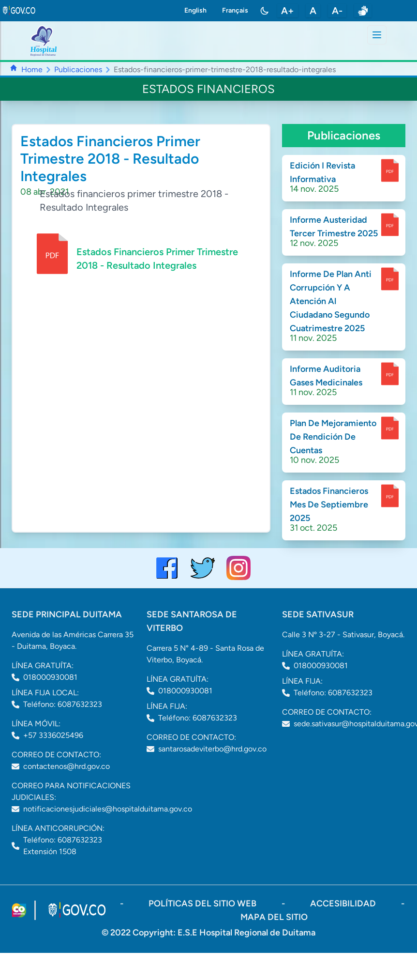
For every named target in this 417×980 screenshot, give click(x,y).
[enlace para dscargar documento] (390, 170)
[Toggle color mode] (265, 11)
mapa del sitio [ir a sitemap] (274, 917)
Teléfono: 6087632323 (63, 704)
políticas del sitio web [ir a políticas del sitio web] (203, 903)
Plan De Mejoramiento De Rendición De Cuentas (333, 437)
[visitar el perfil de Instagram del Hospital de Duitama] (238, 568)
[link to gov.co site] (19, 11)
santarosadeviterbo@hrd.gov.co (212, 749)
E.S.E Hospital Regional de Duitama (246, 933)
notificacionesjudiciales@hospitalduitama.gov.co (108, 809)
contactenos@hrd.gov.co (67, 766)
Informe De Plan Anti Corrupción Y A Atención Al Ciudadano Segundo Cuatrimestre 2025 (331, 301)
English (195, 10)
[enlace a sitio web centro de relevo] (363, 11)
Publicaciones (78, 69)
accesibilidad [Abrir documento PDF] (344, 903)
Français (235, 10)
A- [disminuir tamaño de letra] (337, 11)
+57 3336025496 (53, 735)
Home (32, 69)
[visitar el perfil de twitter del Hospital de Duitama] (203, 568)
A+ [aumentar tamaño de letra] (288, 11)
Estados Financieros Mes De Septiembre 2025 (329, 505)
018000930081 (50, 677)
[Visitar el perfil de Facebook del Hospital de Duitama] (167, 568)
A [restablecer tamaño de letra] (313, 11)
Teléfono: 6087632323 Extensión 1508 (63, 846)
